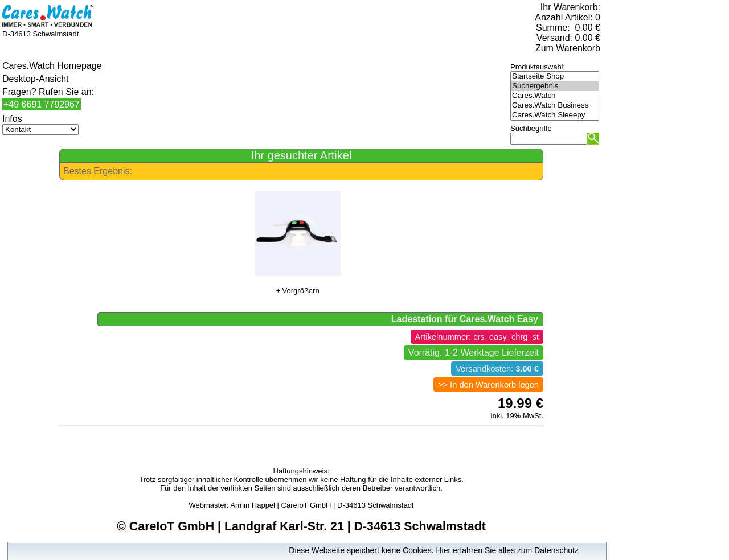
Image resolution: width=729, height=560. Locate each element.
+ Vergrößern (297, 291)
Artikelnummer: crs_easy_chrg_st (477, 337)
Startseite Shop (555, 77)
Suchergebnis (555, 86)
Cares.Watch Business (555, 106)
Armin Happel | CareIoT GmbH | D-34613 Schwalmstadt (322, 505)
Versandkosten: (497, 369)
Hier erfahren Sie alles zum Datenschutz (507, 550)
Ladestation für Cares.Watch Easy (465, 319)
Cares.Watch (555, 96)
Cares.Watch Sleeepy (555, 115)
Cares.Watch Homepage (52, 66)
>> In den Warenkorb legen (488, 385)
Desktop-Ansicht (36, 79)
